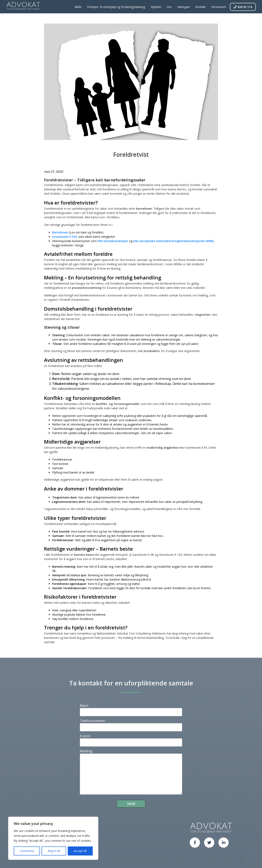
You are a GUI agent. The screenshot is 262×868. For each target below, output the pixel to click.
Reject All (54, 851)
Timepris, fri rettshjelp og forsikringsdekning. (116, 7)
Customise (27, 851)
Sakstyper (184, 7)
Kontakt (200, 7)
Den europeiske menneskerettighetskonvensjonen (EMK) (173, 241)
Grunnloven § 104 (64, 237)
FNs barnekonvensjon (113, 241)
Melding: (86, 751)
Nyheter (156, 7)
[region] (53, 838)
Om (169, 7)
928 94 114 (243, 7)
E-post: (85, 736)
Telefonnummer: (93, 721)
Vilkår (78, 7)
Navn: (84, 706)
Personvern (219, 7)
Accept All (80, 851)
